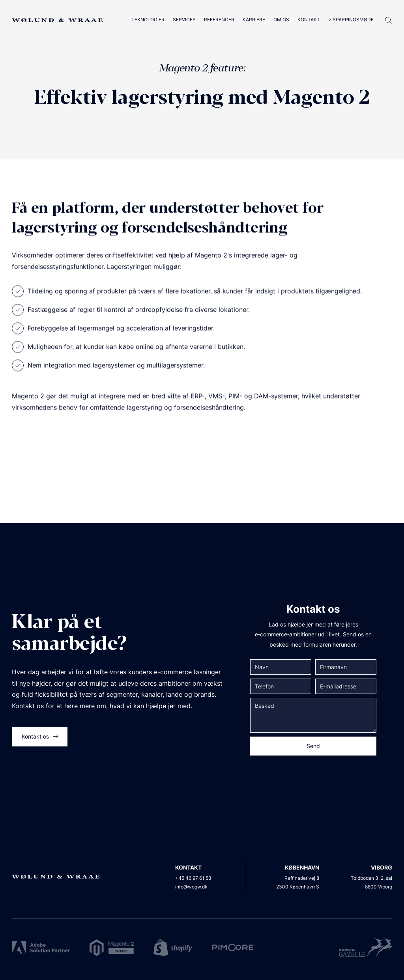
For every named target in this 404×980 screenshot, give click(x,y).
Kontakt (309, 20)
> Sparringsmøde (351, 20)
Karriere (254, 20)
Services (184, 20)
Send (313, 746)
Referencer (219, 20)
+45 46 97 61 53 (193, 878)
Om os (281, 20)
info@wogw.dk (191, 887)
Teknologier (148, 20)
